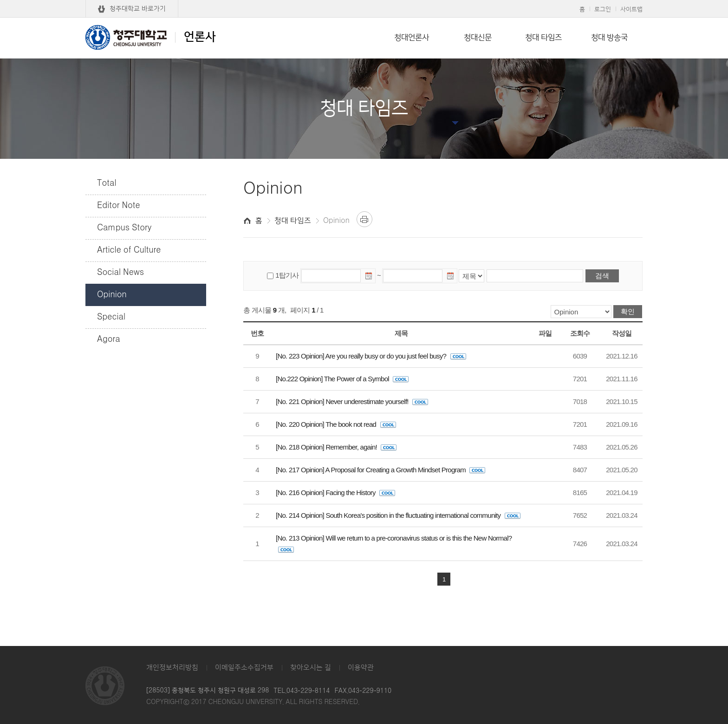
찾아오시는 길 (311, 668)
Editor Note (119, 206)
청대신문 (478, 38)
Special (111, 317)
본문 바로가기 (364, 0)
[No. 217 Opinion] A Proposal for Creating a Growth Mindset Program (380, 470)
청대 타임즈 (543, 38)
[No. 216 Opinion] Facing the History (335, 492)
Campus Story (124, 228)
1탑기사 (287, 275)
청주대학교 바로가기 (138, 9)
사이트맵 (631, 9)
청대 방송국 (609, 38)
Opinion (112, 295)
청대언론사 (412, 38)
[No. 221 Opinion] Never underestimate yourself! (352, 401)
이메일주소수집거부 (244, 668)
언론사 (151, 37)
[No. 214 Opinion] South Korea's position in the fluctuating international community (398, 515)
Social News (120, 273)
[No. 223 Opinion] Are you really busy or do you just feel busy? (371, 356)
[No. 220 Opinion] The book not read (336, 424)
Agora (109, 339)
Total (107, 183)
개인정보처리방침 (172, 668)
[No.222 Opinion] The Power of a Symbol (342, 379)
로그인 (603, 9)
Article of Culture (129, 250)
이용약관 (361, 668)
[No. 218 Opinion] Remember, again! (336, 447)
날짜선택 (369, 277)
